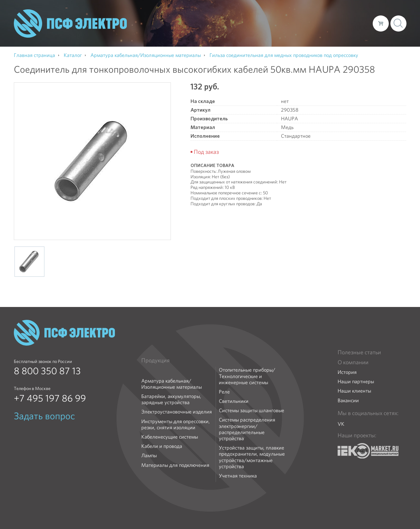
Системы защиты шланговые (252, 410)
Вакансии (348, 400)
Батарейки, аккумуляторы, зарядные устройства (171, 399)
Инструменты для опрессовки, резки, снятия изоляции (176, 424)
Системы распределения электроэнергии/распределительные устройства (247, 429)
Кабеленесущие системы (170, 437)
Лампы (149, 455)
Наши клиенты (354, 391)
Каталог (276, 23)
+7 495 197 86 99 (50, 398)
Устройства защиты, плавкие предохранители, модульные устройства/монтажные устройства (252, 457)
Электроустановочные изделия (177, 412)
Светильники (234, 401)
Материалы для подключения (175, 465)
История (347, 372)
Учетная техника (238, 476)
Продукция (155, 360)
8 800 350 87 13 (47, 371)
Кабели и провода (162, 446)
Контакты (356, 23)
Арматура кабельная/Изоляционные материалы (172, 384)
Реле (224, 392)
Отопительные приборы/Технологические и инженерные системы (247, 376)
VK (341, 424)
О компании (245, 23)
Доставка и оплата (315, 23)
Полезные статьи (359, 352)
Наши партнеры (356, 381)
